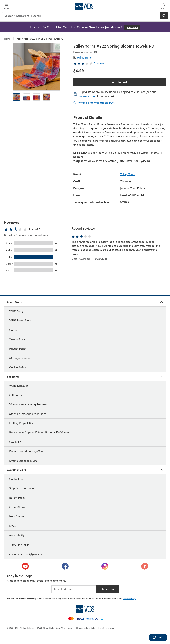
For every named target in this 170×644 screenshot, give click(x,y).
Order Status (17, 507)
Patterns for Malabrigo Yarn (26, 451)
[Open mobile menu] (6, 6)
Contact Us (16, 479)
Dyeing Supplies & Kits (23, 461)
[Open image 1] (16, 97)
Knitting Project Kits (21, 423)
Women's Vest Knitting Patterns (28, 404)
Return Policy (17, 498)
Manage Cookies (20, 358)
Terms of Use (17, 339)
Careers (14, 330)
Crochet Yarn (17, 442)
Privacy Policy (18, 348)
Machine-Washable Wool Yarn (28, 414)
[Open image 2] (27, 97)
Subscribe (108, 589)
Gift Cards (16, 395)
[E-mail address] (74, 589)
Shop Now (133, 27)
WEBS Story (16, 311)
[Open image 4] (47, 97)
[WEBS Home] (85, 609)
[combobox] (81, 16)
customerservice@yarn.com (26, 554)
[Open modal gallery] (37, 67)
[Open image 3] (37, 97)
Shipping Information (22, 488)
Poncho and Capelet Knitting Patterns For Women (39, 432)
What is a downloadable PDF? (97, 102)
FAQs (12, 526)
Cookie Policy (18, 367)
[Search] (164, 16)
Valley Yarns (84, 57)
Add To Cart (120, 82)
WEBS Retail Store (20, 320)
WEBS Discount (19, 386)
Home (8, 39)
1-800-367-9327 (19, 544)
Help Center (17, 516)
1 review (99, 63)
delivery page (88, 96)
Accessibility (17, 535)
